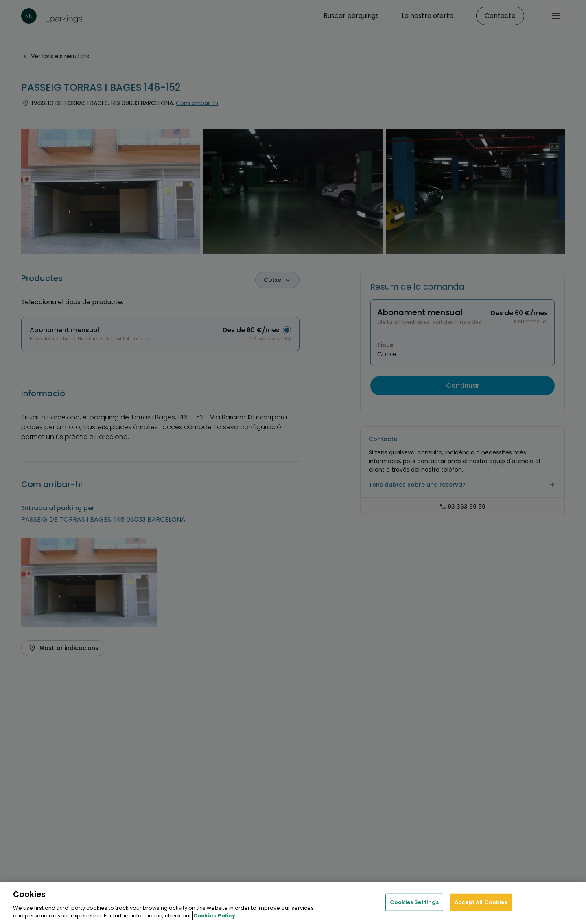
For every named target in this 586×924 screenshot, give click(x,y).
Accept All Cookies (481, 902)
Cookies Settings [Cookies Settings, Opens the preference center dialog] (414, 902)
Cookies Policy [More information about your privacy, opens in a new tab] (214, 916)
